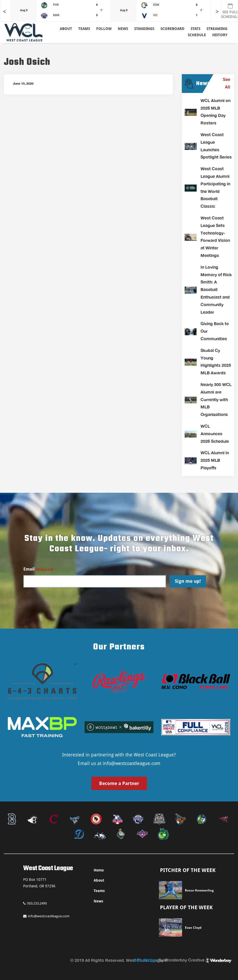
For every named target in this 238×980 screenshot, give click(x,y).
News (123, 29)
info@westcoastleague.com (131, 763)
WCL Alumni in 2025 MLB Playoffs (215, 460)
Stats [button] (195, 29)
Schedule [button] (197, 35)
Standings (144, 29)
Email (38, 569)
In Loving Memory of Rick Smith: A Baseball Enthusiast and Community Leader (216, 289)
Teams (99, 891)
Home (99, 870)
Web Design (146, 960)
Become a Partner (119, 783)
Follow (104, 29)
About (66, 29)
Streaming (217, 29)
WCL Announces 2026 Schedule (215, 434)
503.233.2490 (35, 903)
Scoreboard (172, 29)
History (220, 35)
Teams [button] (84, 29)
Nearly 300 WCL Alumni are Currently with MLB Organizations (216, 399)
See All (227, 83)
